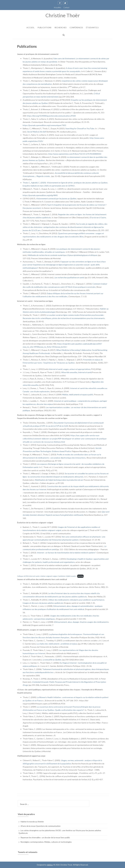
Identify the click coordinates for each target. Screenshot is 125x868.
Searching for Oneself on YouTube (80, 128)
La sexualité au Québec (52, 660)
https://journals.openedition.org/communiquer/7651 (44, 125)
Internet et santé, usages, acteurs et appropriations (70, 369)
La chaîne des (57, 644)
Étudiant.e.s (92, 27)
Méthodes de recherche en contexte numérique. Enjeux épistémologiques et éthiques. (63, 255)
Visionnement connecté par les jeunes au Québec (56, 198)
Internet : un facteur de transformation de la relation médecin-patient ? (67, 553)
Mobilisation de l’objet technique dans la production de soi (59, 480)
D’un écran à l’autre (98, 217)
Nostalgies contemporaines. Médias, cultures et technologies (46, 842)
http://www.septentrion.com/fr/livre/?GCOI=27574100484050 (75, 154)
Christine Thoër (63, 15)
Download (80, 576)
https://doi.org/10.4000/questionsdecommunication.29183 (51, 116)
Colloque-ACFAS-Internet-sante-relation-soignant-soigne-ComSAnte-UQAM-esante (46, 576)
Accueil (30, 27)
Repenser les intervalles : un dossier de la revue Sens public (45, 837)
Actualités (57, 7)
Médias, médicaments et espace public (78, 395)
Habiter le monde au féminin (32, 822)
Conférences (76, 27)
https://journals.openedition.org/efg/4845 (40, 195)
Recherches (60, 27)
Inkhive (50, 865)
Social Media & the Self (36, 132)
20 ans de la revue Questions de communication (41, 826)
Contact (66, 7)
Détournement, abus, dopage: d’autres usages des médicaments (81, 622)
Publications (44, 27)
